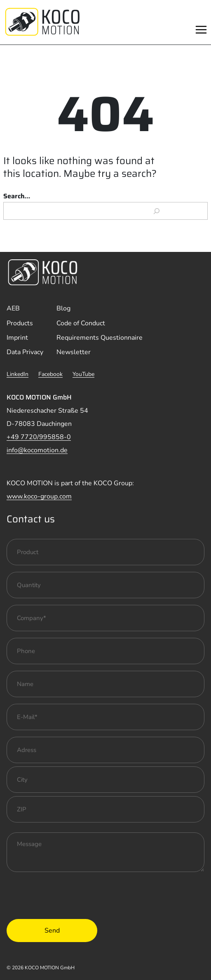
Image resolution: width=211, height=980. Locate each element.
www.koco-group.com (39, 496)
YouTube (83, 374)
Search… (17, 196)
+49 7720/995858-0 (39, 437)
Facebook (50, 374)
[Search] (157, 211)
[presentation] (69, 895)
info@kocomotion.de (37, 450)
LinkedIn (18, 374)
